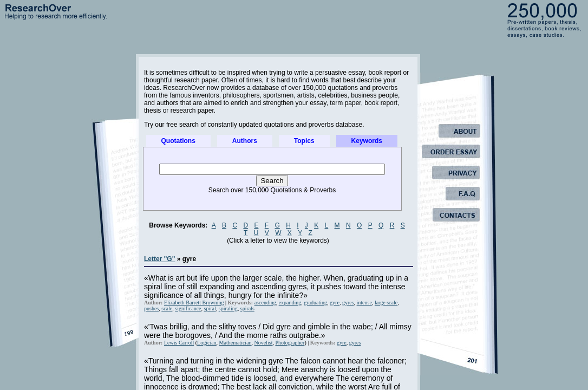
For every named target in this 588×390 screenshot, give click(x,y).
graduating (315, 303)
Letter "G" (159, 259)
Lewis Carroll (179, 343)
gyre (335, 303)
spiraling (228, 308)
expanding (290, 303)
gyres (348, 303)
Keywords (367, 141)
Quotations (178, 141)
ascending (265, 303)
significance (188, 308)
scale (167, 308)
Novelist (264, 343)
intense (364, 303)
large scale (386, 303)
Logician (207, 343)
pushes (151, 308)
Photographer (290, 343)
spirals (247, 308)
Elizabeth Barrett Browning (194, 303)
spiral (210, 308)
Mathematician (236, 343)
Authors (245, 141)
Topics (304, 141)
